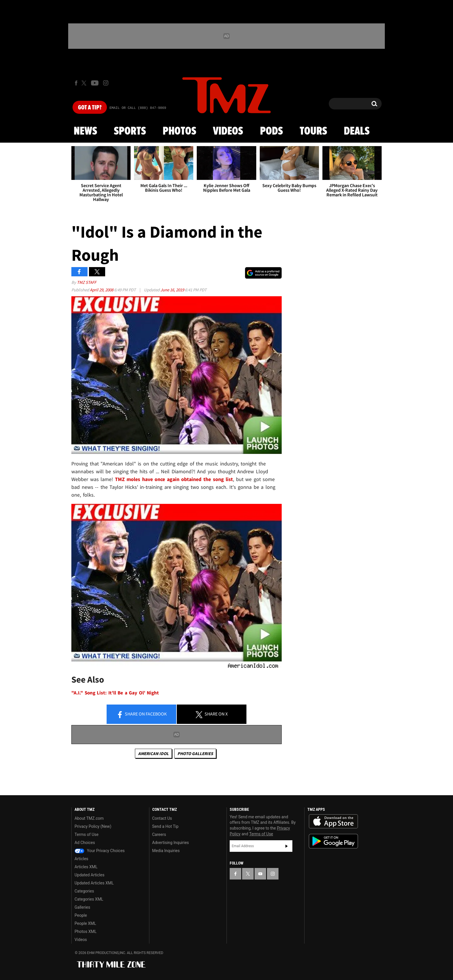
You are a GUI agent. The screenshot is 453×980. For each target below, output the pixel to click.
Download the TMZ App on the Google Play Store (333, 841)
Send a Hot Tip (165, 826)
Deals (357, 131)
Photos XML (86, 931)
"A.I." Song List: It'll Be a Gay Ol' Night (115, 693)
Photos (179, 131)
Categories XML (89, 899)
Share (142, 714)
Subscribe (287, 846)
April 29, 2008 (102, 290)
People (81, 915)
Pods (271, 131)
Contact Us (162, 818)
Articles (81, 859)
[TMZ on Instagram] (106, 83)
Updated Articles (89, 875)
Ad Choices (85, 843)
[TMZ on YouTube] (260, 874)
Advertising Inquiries (171, 843)
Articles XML (86, 867)
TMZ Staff (87, 282)
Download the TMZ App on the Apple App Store (333, 821)
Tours (313, 131)
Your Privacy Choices (100, 851)
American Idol (153, 753)
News (85, 131)
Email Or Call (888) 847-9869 (138, 108)
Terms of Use (87, 834)
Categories (84, 891)
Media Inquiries (166, 851)
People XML (85, 923)
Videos (228, 131)
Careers (159, 834)
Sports (130, 131)
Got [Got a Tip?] (90, 108)
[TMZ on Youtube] (95, 83)
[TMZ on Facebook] (76, 83)
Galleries (82, 907)
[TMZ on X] (85, 83)
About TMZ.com (89, 818)
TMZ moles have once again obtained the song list (174, 479)
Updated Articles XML (94, 883)
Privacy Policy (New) (93, 826)
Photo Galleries (195, 753)
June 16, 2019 (173, 290)
